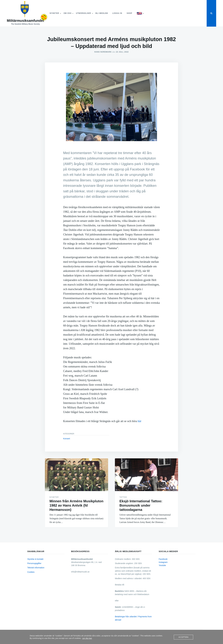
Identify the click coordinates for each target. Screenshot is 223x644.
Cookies (31, 572)
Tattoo (123, 497)
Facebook (163, 559)
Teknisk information (36, 568)
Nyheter (54, 13)
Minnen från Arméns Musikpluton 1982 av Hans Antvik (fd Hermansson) (76, 505)
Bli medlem (102, 13)
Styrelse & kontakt (35, 559)
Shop (129, 13)
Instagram (163, 562)
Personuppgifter (34, 563)
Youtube (162, 565)
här (140, 421)
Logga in (117, 13)
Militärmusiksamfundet (25, 21)
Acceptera (183, 637)
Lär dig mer (87, 638)
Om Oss (67, 13)
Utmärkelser (83, 13)
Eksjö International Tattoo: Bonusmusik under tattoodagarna (141, 505)
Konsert (67, 439)
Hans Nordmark (103, 52)
